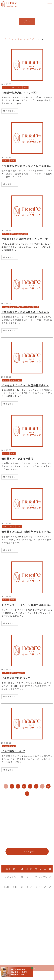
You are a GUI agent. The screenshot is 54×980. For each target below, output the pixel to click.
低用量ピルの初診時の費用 (17, 459)
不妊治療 (20, 307)
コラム (18, 39)
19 (48, 786)
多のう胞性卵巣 (32, 307)
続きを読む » (10, 111)
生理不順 (20, 673)
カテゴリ (32, 39)
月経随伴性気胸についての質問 (20, 93)
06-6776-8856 (27, 843)
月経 (25, 87)
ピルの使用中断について (16, 678)
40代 (5, 87)
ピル (19, 87)
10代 (5, 526)
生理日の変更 (22, 234)
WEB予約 (29, 851)
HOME (6, 39)
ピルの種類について (13, 751)
